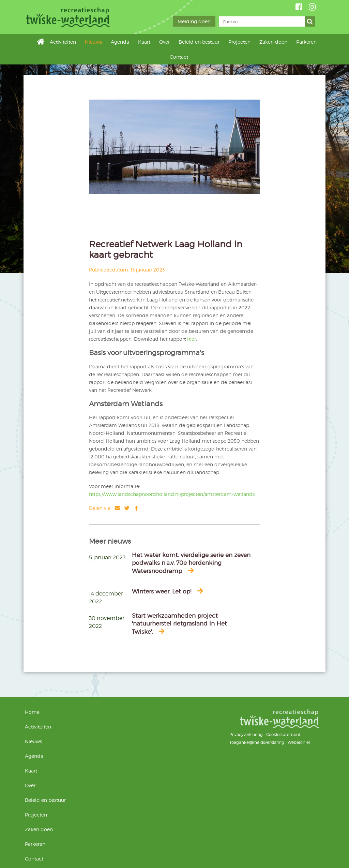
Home (41, 41)
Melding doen (194, 21)
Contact (179, 57)
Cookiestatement (283, 734)
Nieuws (93, 42)
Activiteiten (63, 42)
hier (192, 339)
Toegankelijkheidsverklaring (257, 742)
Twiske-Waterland (69, 17)
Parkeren (306, 42)
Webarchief (299, 742)
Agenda (120, 42)
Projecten (239, 42)
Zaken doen (273, 42)
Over (164, 42)
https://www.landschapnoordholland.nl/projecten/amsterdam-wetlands (172, 494)
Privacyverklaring (246, 734)
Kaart (144, 42)
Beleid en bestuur (199, 42)
